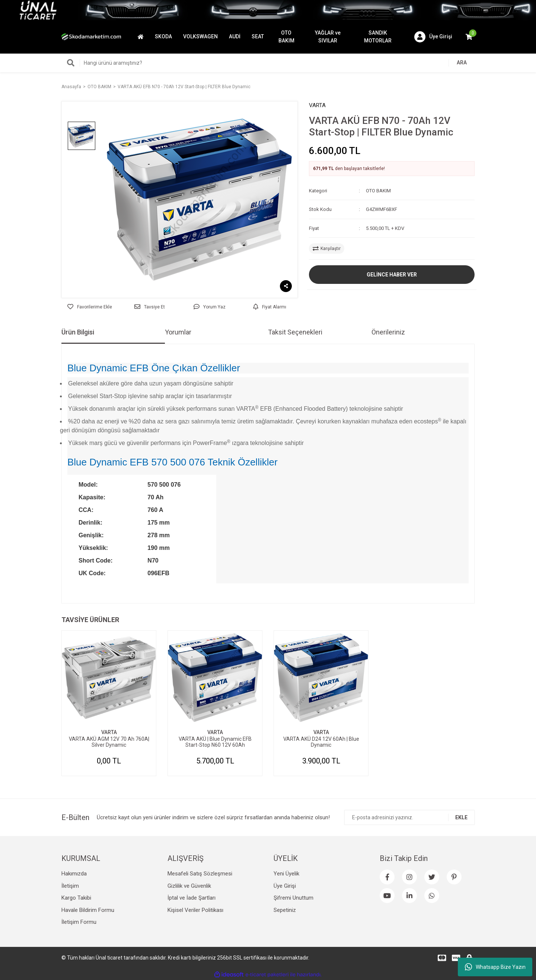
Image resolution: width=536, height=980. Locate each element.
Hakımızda (74, 874)
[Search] (268, 63)
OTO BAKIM (378, 191)
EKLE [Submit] (461, 817)
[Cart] (469, 37)
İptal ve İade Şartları (192, 898)
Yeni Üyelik (286, 874)
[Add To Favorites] (90, 307)
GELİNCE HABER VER (392, 275)
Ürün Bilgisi (78, 332)
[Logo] (91, 36)
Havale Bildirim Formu (88, 910)
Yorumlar (178, 332)
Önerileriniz (388, 332)
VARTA (317, 105)
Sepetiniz (285, 910)
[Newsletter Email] (409, 817)
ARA (462, 63)
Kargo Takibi (76, 898)
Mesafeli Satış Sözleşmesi (200, 874)
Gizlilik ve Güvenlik (189, 886)
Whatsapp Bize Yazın (495, 967)
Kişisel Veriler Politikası (195, 910)
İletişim (70, 886)
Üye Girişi (285, 886)
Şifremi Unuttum (293, 898)
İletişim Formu (79, 922)
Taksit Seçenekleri (295, 332)
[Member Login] (433, 37)
